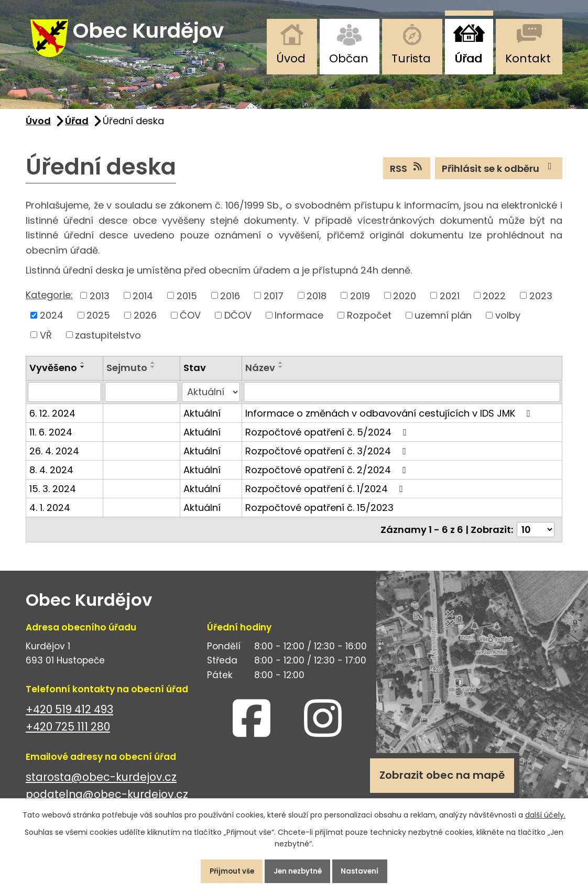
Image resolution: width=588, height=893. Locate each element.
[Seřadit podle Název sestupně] (281, 375)
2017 (274, 304)
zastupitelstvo (108, 343)
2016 (230, 304)
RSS (407, 176)
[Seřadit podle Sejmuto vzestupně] (153, 371)
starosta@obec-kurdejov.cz (101, 785)
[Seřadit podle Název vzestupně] (281, 371)
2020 (405, 304)
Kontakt (528, 58)
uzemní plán (443, 324)
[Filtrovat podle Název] (402, 400)
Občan (349, 58)
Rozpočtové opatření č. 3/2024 (328, 459)
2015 (187, 304)
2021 (450, 304)
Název (260, 376)
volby (508, 324)
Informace (299, 324)
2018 (317, 304)
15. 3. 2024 (53, 497)
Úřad (468, 58)
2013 (100, 304)
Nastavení (370, 869)
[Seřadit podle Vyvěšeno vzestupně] (83, 371)
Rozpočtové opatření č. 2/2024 (328, 478)
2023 (541, 304)
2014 (143, 304)
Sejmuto (127, 376)
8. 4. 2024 (51, 478)
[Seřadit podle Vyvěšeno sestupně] (83, 375)
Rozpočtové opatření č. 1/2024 (326, 497)
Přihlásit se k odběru (499, 176)
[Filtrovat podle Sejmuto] (141, 400)
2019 (360, 304)
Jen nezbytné (298, 869)
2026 (145, 324)
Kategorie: (49, 303)
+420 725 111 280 (68, 735)
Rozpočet (369, 324)
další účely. (545, 811)
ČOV (190, 324)
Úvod (291, 58)
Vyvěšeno (53, 376)
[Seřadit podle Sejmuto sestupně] (153, 375)
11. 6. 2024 (51, 440)
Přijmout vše (222, 869)
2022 (494, 304)
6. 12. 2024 (52, 422)
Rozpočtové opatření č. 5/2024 (328, 440)
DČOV (238, 324)
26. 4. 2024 (54, 459)
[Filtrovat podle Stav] (211, 400)
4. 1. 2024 (50, 516)
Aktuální (202, 422)
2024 (52, 324)
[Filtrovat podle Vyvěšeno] (64, 400)
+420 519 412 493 (69, 718)
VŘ (46, 343)
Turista (411, 58)
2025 (98, 324)
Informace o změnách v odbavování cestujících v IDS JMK (390, 422)
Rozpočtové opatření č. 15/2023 (319, 516)
